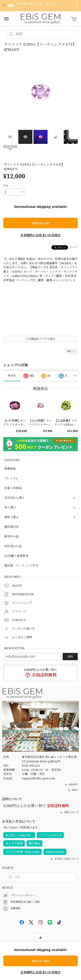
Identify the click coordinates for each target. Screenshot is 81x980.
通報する (71, 351)
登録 (70, 656)
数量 (6, 186)
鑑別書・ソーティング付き (21, 566)
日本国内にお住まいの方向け (41, 235)
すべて (12, 376)
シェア (74, 247)
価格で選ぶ (12, 517)
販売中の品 (12, 537)
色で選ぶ (10, 508)
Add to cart (40, 223)
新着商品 (10, 469)
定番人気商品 (13, 488)
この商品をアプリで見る (40, 339)
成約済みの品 (13, 546)
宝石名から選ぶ (14, 498)
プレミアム (11, 478)
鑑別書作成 (12, 527)
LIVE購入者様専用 (16, 556)
